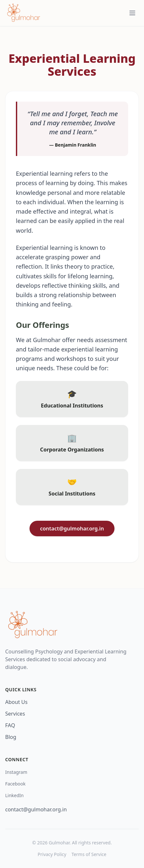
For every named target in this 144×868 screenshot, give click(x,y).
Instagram (16, 772)
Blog (11, 737)
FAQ (10, 725)
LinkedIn (14, 795)
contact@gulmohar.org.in (72, 529)
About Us (16, 702)
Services (15, 714)
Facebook (15, 784)
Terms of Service (89, 854)
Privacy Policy (52, 854)
